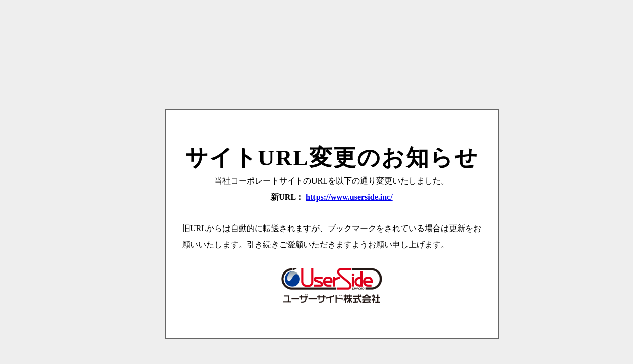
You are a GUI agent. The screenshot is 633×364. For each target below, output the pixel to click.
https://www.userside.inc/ (349, 197)
